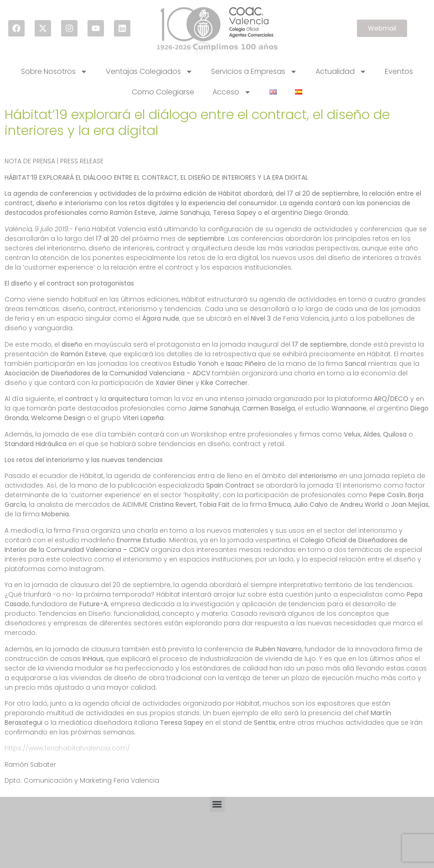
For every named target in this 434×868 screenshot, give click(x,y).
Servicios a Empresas (254, 72)
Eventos (399, 71)
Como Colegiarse (163, 92)
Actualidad (341, 72)
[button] (217, 804)
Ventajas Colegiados (149, 72)
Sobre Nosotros (54, 72)
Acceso (232, 92)
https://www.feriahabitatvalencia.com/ (67, 748)
